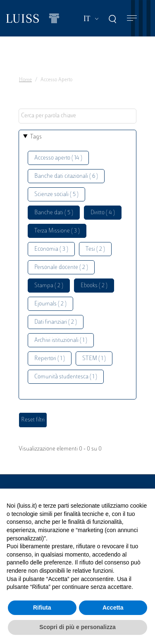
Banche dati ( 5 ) (54, 213)
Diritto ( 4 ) (103, 213)
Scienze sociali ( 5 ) (56, 195)
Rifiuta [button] (42, 608)
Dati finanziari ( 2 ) (56, 322)
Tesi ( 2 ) (95, 249)
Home (25, 80)
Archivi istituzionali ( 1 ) (61, 340)
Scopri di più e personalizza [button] (77, 627)
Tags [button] (36, 137)
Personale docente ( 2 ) (61, 268)
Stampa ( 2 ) (49, 286)
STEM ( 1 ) (94, 359)
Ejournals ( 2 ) (50, 304)
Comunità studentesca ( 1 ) (66, 377)
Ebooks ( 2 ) (94, 286)
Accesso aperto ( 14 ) (58, 158)
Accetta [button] (113, 608)
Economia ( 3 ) (51, 249)
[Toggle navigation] (132, 18)
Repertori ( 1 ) (50, 359)
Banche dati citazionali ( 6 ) (66, 176)
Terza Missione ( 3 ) (57, 231)
